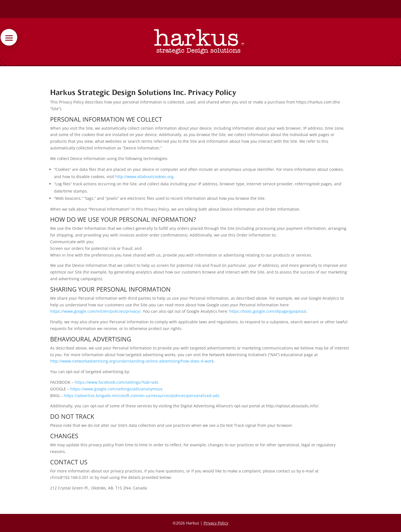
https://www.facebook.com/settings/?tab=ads (117, 382)
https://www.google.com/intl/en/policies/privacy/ (95, 311)
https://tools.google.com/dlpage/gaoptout (268, 311)
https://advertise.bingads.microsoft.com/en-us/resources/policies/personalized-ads (142, 396)
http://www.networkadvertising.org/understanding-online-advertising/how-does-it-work (132, 361)
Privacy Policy (216, 523)
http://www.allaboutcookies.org (144, 177)
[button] (36, 37)
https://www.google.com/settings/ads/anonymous (116, 389)
